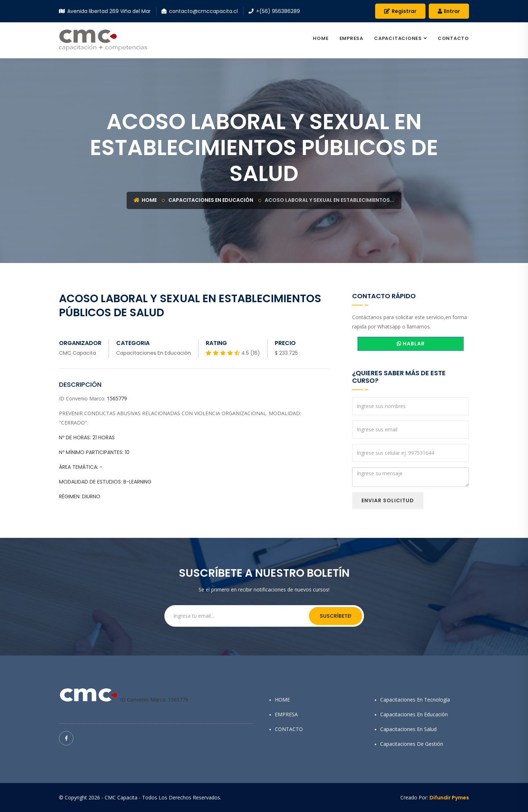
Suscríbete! (336, 616)
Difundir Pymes (449, 798)
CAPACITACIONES (398, 38)
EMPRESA (351, 38)
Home (145, 200)
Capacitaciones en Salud (408, 729)
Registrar (400, 11)
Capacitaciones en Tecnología (415, 700)
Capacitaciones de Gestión (412, 744)
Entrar (449, 11)
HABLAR (411, 344)
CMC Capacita (78, 353)
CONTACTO (453, 38)
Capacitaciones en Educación (211, 200)
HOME (321, 38)
